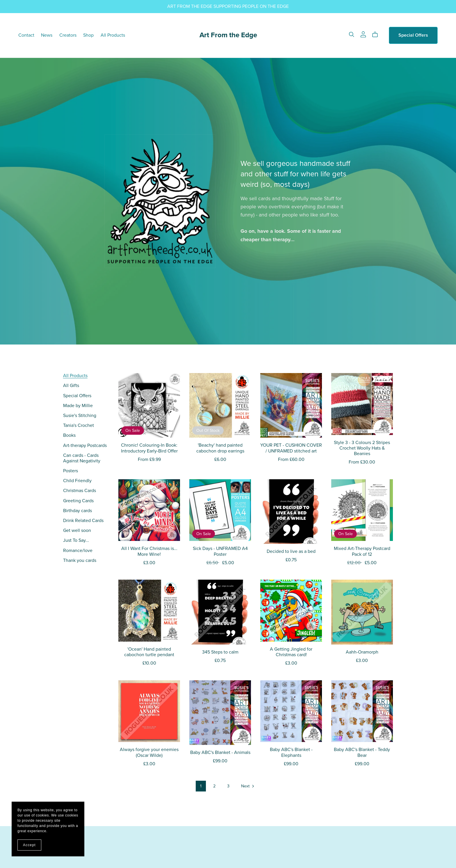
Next (248, 787)
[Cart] (377, 35)
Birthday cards (78, 511)
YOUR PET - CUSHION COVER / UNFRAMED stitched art (291, 448)
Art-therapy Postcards (85, 445)
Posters (71, 471)
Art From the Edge (228, 35)
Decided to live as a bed (291, 551)
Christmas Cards (80, 491)
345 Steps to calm (220, 652)
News (47, 35)
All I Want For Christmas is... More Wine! (149, 551)
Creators (68, 35)
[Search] (352, 34)
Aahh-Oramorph (362, 652)
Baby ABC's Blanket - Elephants (291, 752)
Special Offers (413, 35)
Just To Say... (76, 540)
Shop (88, 35)
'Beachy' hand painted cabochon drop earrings (220, 448)
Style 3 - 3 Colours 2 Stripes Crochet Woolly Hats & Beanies (362, 448)
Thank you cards (80, 560)
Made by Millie (78, 406)
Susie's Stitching (80, 416)
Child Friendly (77, 481)
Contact (26, 35)
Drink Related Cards (83, 521)
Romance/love (78, 551)
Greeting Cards (78, 501)
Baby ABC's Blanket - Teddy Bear (362, 752)
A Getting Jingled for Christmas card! (291, 652)
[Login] (363, 34)
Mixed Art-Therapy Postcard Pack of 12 (362, 551)
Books (69, 435)
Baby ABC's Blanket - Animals (220, 752)
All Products (113, 35)
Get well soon (77, 530)
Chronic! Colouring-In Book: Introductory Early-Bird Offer (149, 448)
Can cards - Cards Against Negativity (82, 458)
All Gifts (71, 386)
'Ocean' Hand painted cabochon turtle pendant (149, 652)
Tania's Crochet (79, 425)
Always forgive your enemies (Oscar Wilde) (149, 752)
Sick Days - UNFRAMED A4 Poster (220, 551)
